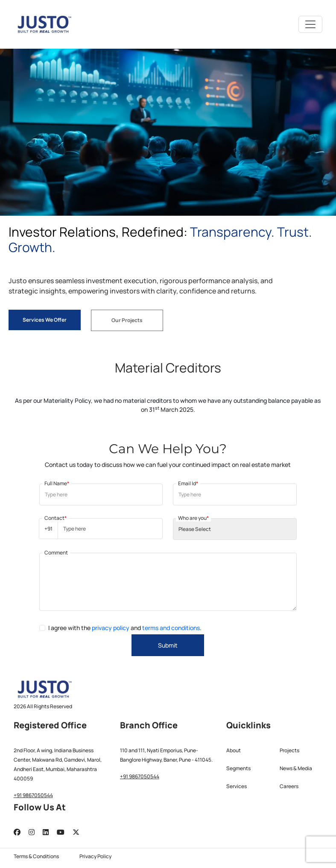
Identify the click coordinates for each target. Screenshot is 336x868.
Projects (289, 750)
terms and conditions (171, 628)
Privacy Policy (95, 856)
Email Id (188, 483)
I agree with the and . (125, 628)
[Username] (110, 529)
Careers (289, 786)
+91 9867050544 (33, 795)
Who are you (193, 518)
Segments (238, 768)
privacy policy (111, 628)
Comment (56, 553)
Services (237, 786)
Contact (56, 518)
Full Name (57, 483)
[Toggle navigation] (310, 24)
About (234, 750)
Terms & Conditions (36, 856)
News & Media (296, 768)
